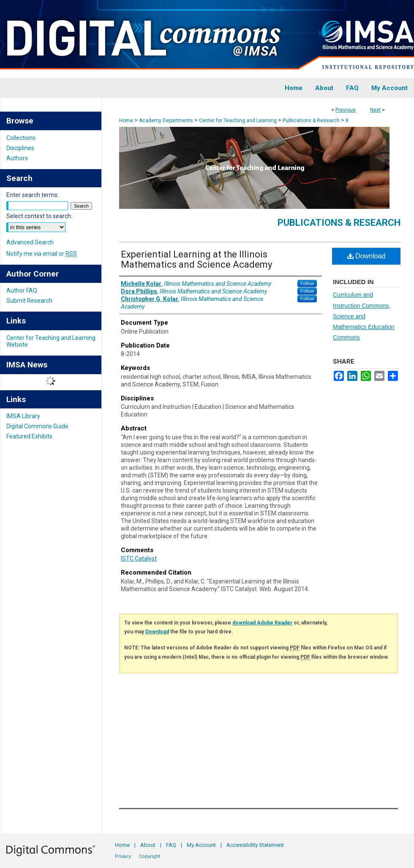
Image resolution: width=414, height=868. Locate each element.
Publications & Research (311, 120)
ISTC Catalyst (139, 559)
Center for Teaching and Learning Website (51, 341)
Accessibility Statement (255, 845)
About (148, 845)
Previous (346, 110)
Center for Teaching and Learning (238, 120)
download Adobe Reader (262, 623)
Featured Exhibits (29, 436)
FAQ (171, 845)
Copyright (150, 856)
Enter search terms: (33, 195)
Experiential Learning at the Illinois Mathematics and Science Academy (196, 259)
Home (126, 120)
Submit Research (29, 301)
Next (375, 110)
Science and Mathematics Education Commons (364, 327)
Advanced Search (30, 242)
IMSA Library (23, 416)
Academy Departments (166, 120)
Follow (307, 283)
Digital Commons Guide (37, 426)
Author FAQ (22, 290)
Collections (21, 138)
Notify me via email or (42, 254)
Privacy (123, 856)
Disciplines (20, 148)
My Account (201, 845)
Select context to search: (39, 216)
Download (366, 256)
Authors (17, 158)
